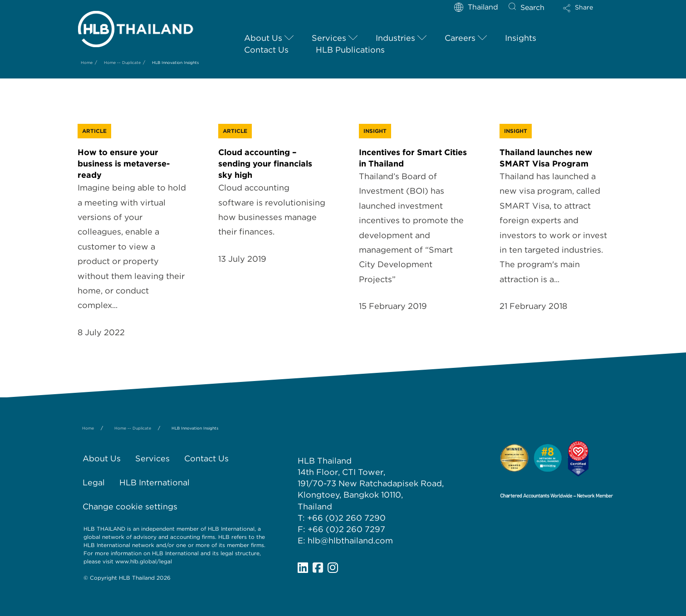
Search (532, 7)
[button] (586, 11)
